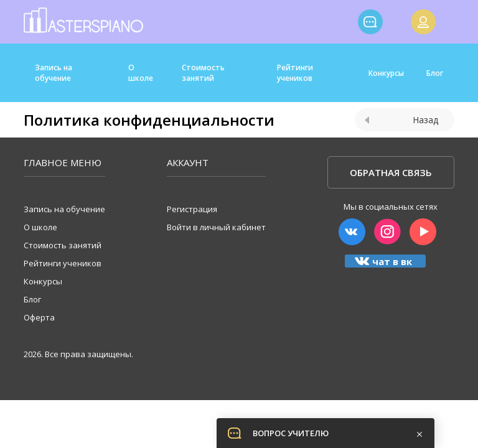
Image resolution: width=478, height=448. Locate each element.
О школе (141, 73)
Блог (435, 73)
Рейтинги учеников (295, 73)
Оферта (39, 317)
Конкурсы (386, 73)
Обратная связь (391, 172)
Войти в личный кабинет (216, 227)
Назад (401, 120)
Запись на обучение (54, 73)
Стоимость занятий (203, 73)
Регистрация (192, 209)
